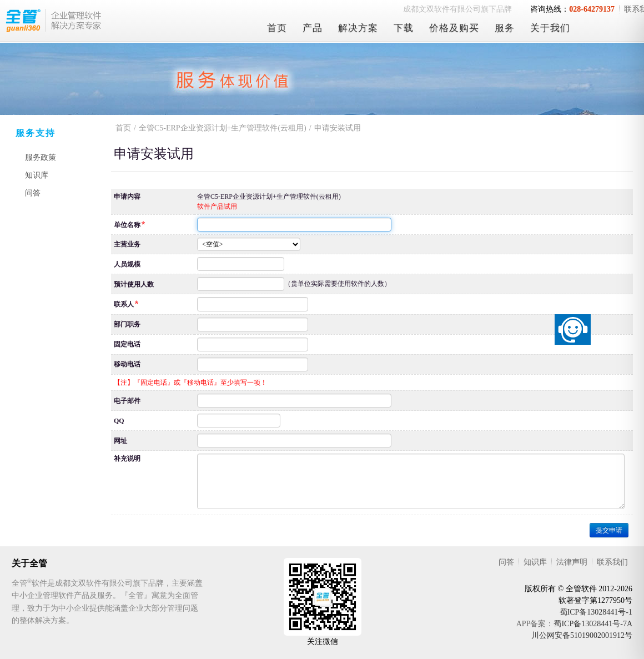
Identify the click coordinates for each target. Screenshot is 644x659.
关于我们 (550, 28)
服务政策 (41, 157)
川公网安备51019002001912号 (582, 635)
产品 (313, 28)
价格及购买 (454, 28)
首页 (277, 28)
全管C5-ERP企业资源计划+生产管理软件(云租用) (223, 128)
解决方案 (358, 28)
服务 (505, 28)
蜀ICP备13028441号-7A (593, 624)
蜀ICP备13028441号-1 (596, 612)
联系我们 (612, 562)
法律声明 (572, 562)
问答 (33, 193)
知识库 (37, 175)
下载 (404, 28)
